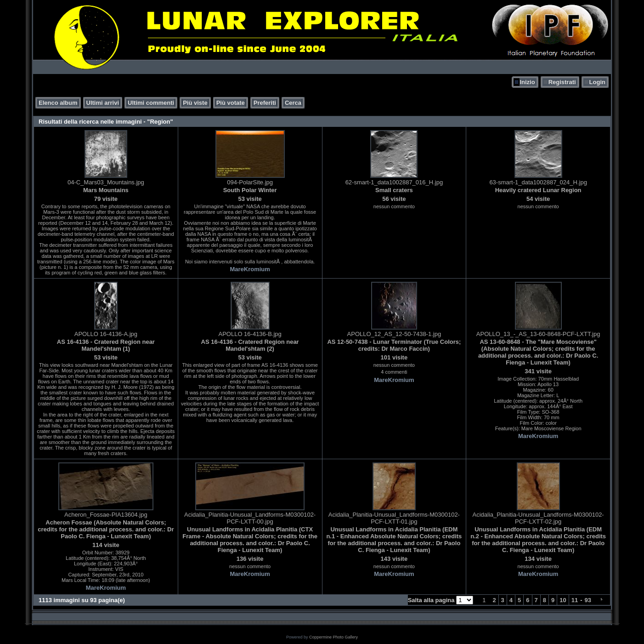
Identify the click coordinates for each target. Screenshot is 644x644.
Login (597, 82)
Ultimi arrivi (103, 103)
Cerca (293, 103)
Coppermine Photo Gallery (333, 637)
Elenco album (58, 103)
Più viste (195, 103)
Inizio (527, 82)
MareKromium (250, 269)
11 (575, 600)
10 (563, 600)
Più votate (231, 103)
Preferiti (265, 103)
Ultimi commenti (151, 103)
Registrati (562, 82)
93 (588, 600)
